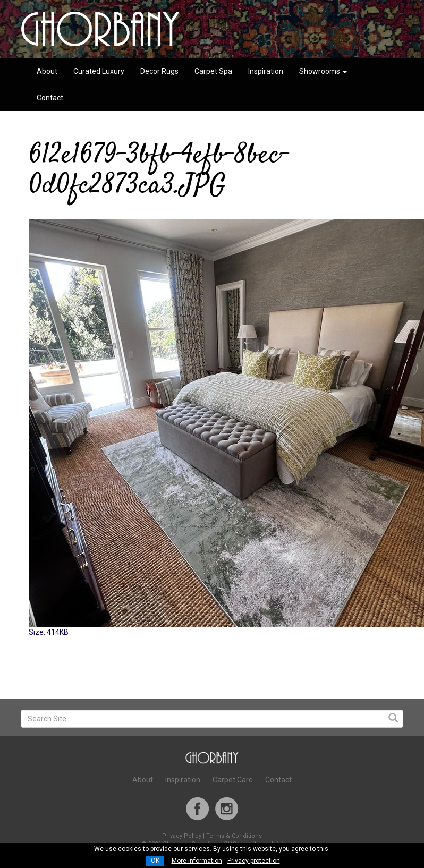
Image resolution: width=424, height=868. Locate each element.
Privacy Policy (182, 836)
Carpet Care (233, 780)
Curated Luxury (99, 71)
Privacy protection (254, 861)
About (47, 71)
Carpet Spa (213, 71)
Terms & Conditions (234, 836)
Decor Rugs (159, 71)
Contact (50, 98)
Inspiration (266, 71)
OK (155, 861)
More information (197, 861)
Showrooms (323, 71)
